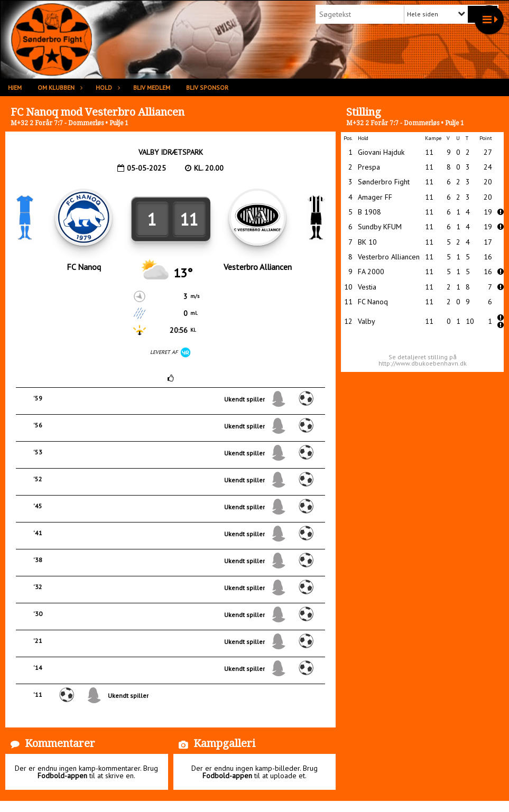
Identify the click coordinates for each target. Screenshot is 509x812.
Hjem (15, 87)
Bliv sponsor (207, 87)
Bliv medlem (152, 87)
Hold (107, 87)
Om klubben (59, 87)
